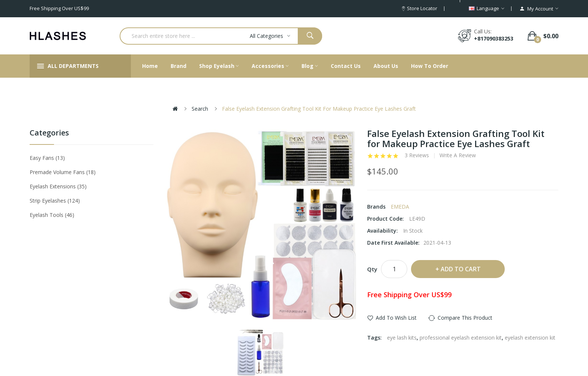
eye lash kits (402, 338)
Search (200, 109)
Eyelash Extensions (58, 186)
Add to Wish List (396, 318)
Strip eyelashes (55, 201)
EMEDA (400, 207)
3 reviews (417, 155)
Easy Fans (47, 158)
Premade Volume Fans (63, 172)
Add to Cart (461, 269)
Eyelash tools (52, 215)
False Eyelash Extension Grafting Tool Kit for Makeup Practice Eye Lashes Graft (319, 109)
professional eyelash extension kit (461, 338)
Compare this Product (465, 318)
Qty (372, 269)
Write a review (458, 155)
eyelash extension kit (530, 338)
